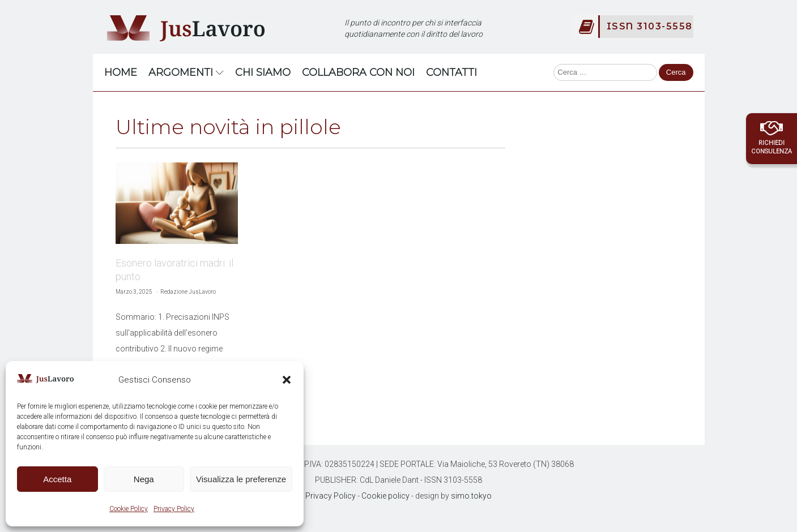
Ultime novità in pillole (228, 127)
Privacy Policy (174, 509)
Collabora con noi (358, 72)
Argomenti (186, 72)
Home (121, 72)
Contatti (451, 72)
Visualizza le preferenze (241, 479)
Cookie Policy (129, 509)
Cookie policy (385, 496)
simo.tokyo (471, 496)
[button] (287, 380)
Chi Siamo (263, 72)
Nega (144, 479)
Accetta (57, 479)
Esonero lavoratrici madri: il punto (174, 270)
